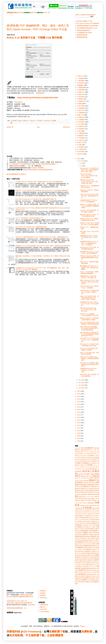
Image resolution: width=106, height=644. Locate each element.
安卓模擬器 (79, 521)
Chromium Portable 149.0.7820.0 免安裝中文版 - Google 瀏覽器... (89, 176)
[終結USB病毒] (84, 481)
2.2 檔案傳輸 (81, 90)
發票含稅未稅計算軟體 (86, 544)
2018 (79, 410)
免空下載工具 (84, 503)
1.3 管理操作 (40, 121)
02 (81, 163)
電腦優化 (83, 576)
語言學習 (84, 563)
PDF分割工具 (95, 459)
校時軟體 (91, 533)
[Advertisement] (38, 17)
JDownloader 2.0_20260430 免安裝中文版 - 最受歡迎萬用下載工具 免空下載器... (89, 170)
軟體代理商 (10, 603)
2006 (79, 441)
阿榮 (52, 626)
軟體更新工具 (92, 565)
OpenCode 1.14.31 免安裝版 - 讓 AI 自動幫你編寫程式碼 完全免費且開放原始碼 (89, 328)
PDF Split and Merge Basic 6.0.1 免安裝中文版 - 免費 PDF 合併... (88, 310)
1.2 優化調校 (81, 81)
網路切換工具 (96, 551)
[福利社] (77, 481)
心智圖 (93, 527)
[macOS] (78, 471)
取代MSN (85, 512)
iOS (76, 498)
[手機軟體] (95, 476)
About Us (46, 13)
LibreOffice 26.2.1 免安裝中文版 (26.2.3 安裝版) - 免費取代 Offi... (89, 292)
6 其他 (79, 131)
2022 (79, 399)
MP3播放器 (88, 458)
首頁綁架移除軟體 (81, 582)
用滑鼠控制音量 (93, 542)
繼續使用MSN (91, 555)
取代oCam (81, 514)
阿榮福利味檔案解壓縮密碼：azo (17, 608)
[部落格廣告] (83, 485)
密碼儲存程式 (94, 521)
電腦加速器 (89, 576)
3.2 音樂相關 (81, 108)
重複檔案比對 (82, 570)
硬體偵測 (80, 548)
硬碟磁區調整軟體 (82, 37)
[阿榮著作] (82, 496)
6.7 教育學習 (81, 147)
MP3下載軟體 (81, 458)
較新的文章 (10, 127)
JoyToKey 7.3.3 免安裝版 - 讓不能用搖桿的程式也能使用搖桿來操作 (89, 364)
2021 (79, 402)
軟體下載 (39, 635)
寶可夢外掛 (83, 523)
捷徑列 (92, 529)
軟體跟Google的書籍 (26, 595)
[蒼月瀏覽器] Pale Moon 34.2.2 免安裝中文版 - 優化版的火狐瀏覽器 (89, 268)
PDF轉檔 (78, 463)
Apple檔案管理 (86, 450)
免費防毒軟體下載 (94, 506)
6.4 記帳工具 (81, 140)
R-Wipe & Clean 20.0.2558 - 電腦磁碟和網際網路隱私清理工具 (89, 258)
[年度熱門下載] (89, 474)
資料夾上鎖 (95, 563)
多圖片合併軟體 (94, 518)
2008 (79, 436)
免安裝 (13, 635)
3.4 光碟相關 (81, 113)
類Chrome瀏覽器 (81, 580)
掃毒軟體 (97, 529)
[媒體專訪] (81, 474)
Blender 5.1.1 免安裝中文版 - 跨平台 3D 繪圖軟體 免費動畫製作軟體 (89, 206)
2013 (79, 423)
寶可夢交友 (43, 598)
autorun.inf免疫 (90, 496)
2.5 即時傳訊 (81, 97)
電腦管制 (86, 578)
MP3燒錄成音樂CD (83, 459)
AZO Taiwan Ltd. (22, 601)
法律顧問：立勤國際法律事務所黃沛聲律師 (85, 15)
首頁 (38, 127)
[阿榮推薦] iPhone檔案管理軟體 (89, 489)
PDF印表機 (78, 461)
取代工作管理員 (95, 514)
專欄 (88, 523)
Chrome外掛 (79, 452)
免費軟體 (87, 632)
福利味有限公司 (11, 601)
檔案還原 (94, 536)
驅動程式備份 (90, 582)
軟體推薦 (43, 591)
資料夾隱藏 (85, 565)
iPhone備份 (91, 498)
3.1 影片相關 (81, 106)
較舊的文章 (66, 127)
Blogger (83, 626)
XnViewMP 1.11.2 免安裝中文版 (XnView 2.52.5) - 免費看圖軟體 (89, 340)
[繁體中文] (26, 121)
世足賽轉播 (88, 500)
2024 (79, 394)
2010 (79, 431)
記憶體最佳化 (96, 561)
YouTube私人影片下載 (81, 469)
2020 (79, 404)
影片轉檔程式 (79, 527)
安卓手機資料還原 (84, 519)
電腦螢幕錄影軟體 (82, 35)
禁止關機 (79, 550)
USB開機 (54, 121)
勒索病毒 (87, 510)
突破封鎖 (89, 550)
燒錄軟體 (86, 542)
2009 (79, 433)
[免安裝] (20, 121)
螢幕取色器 (90, 559)
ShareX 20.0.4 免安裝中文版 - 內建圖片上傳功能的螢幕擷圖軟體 (89, 358)
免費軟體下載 (57, 632)
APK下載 (77, 448)
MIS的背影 (43, 609)
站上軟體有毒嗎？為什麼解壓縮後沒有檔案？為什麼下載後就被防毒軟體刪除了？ (34, 164)
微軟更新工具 (87, 527)
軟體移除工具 (80, 567)
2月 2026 (81, 385)
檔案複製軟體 (87, 536)
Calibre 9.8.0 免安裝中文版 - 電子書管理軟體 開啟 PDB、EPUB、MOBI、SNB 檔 (89, 298)
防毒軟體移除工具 (88, 572)
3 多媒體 (79, 104)
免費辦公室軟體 (84, 506)
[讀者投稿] (92, 483)
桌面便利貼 (96, 533)
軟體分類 (33, 13)
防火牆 (95, 572)
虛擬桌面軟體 (84, 559)
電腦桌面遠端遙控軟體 (83, 30)
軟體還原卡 (87, 567)
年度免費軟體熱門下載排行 (16, 174)
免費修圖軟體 (91, 503)
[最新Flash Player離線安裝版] (82, 478)
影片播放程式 (93, 523)
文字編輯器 (84, 533)
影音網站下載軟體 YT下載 (84, 21)
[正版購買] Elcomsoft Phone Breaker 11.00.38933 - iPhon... (88, 370)
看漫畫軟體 (81, 546)
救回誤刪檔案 (93, 531)
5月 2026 (81, 161)
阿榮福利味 (40, 93)
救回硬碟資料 (85, 531)
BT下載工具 (95, 450)
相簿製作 (94, 544)
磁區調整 (86, 548)
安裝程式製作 (86, 521)
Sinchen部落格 (45, 612)
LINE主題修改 (83, 456)
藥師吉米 (43, 607)
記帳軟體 (89, 561)
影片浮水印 (90, 525)
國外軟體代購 (28, 603)
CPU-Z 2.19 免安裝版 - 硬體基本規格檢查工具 (29, 218)
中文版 (30, 635)
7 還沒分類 (80, 154)
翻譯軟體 (79, 557)
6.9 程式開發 (81, 152)
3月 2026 (81, 383)
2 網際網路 (80, 85)
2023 (79, 396)
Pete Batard (18, 102)
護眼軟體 (89, 563)
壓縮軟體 (87, 518)
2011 (79, 428)
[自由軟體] (14, 121)
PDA (90, 459)
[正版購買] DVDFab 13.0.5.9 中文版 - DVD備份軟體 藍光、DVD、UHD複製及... (89, 243)
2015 (79, 417)
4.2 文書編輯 (81, 120)
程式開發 (83, 550)
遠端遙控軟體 (85, 568)
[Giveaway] (92, 469)
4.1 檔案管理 (81, 117)
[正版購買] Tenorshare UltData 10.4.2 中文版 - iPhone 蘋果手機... (89, 304)
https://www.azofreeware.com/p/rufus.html (38, 98)
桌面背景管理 (79, 534)
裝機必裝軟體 (83, 561)
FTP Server (86, 452)
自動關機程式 (85, 557)
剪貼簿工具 (82, 510)
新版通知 (43, 593)
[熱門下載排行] (95, 478)
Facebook (10, 597)
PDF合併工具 (86, 461)
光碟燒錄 (94, 500)
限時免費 (82, 574)
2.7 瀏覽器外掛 (81, 101)
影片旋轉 (85, 525)
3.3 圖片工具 (81, 110)
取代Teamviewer (92, 512)
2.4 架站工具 (81, 94)
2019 (79, 407)
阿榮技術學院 (44, 605)
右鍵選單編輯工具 (80, 516)
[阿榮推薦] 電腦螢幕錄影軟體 (89, 494)
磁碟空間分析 (92, 548)
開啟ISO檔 (89, 570)
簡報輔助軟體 (81, 552)
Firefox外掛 (93, 452)
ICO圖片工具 (82, 454)
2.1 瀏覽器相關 (81, 88)
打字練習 (81, 529)
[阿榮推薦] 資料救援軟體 (87, 492)
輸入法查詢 (93, 567)
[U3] (98, 469)
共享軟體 (87, 508)
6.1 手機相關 (81, 133)
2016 (79, 415)
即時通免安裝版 (94, 510)
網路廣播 (84, 553)
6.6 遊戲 (79, 145)
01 (81, 166)
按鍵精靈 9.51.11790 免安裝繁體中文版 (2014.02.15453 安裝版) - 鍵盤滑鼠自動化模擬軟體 (43, 246)
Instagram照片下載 (92, 454)
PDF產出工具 (95, 461)
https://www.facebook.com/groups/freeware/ (38, 170)
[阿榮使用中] (87, 487)
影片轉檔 (97, 525)
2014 (79, 420)
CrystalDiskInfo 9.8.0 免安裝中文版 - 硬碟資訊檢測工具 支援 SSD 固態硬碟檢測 (39, 182)
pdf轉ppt (82, 500)
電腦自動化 (92, 578)
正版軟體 (52, 635)
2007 (79, 438)
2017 (79, 412)
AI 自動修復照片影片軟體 (84, 33)
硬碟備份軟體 (89, 546)
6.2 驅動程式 (81, 136)
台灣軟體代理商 (19, 603)
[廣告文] (83, 476)
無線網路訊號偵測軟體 (87, 540)
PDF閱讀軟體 (85, 463)
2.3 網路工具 (81, 92)
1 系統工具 (32, 121)
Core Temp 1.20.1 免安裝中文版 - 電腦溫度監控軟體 (31, 227)
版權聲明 (23, 597)
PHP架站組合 (93, 463)
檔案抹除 (91, 534)
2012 (79, 425)
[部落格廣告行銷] (92, 485)
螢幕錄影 (97, 559)
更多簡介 (30, 597)
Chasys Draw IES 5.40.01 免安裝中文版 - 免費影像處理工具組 (89, 196)
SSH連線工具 (82, 465)
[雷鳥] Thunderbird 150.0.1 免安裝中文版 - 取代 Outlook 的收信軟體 (89, 282)
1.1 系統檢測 (81, 78)
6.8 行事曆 (80, 149)
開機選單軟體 (96, 570)
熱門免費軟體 (79, 542)
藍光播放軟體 (93, 557)
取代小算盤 (87, 514)
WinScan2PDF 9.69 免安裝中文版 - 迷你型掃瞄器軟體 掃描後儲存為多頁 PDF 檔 (89, 334)
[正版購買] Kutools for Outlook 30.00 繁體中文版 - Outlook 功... (89, 237)
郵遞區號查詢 (93, 568)
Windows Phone (85, 467)
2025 (79, 391)
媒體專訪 (17, 597)
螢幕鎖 (77, 561)
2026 (79, 159)
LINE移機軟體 (91, 456)
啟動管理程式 (89, 516)
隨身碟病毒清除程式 (91, 574)
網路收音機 (90, 553)
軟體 (20, 635)
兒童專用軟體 (78, 508)
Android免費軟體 (87, 448)
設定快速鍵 (78, 563)
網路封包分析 (78, 553)
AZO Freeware (31, 632)
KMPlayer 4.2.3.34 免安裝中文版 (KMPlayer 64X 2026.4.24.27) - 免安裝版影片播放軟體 (42, 190)
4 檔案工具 (80, 115)
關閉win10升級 (79, 572)
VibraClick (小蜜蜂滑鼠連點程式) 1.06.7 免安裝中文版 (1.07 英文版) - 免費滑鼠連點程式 (42, 237)
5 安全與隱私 (81, 122)
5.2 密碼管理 (81, 126)
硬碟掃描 (95, 546)
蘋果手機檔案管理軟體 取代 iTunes (87, 28)
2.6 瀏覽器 (80, 99)
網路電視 (79, 555)
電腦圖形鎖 (95, 576)
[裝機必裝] (86, 483)
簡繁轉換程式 (88, 551)
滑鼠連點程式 (84, 538)
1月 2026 (81, 388)
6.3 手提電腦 (81, 138)
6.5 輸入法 (80, 142)
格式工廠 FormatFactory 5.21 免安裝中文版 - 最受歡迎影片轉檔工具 (36, 199)
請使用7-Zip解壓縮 (38, 168)
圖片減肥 (95, 516)
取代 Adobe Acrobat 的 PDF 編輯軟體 (88, 23)
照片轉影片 (96, 540)
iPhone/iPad (82, 498)
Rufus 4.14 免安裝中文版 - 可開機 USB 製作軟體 (34, 38)
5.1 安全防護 (81, 124)
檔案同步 (86, 534)
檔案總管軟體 (79, 536)
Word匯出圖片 (95, 467)
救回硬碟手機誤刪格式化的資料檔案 (87, 26)
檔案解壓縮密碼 (17, 166)
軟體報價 (43, 595)
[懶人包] (89, 476)
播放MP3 (77, 531)
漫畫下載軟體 (92, 538)
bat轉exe (97, 496)
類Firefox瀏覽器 (91, 580)
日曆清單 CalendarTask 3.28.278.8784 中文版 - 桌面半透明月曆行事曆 (89, 182)
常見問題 (20, 13)
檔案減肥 (97, 534)
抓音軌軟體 (87, 529)
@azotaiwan (32, 605)
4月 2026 (81, 380)
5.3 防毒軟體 (81, 129)
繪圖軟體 (84, 555)
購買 (61, 635)
